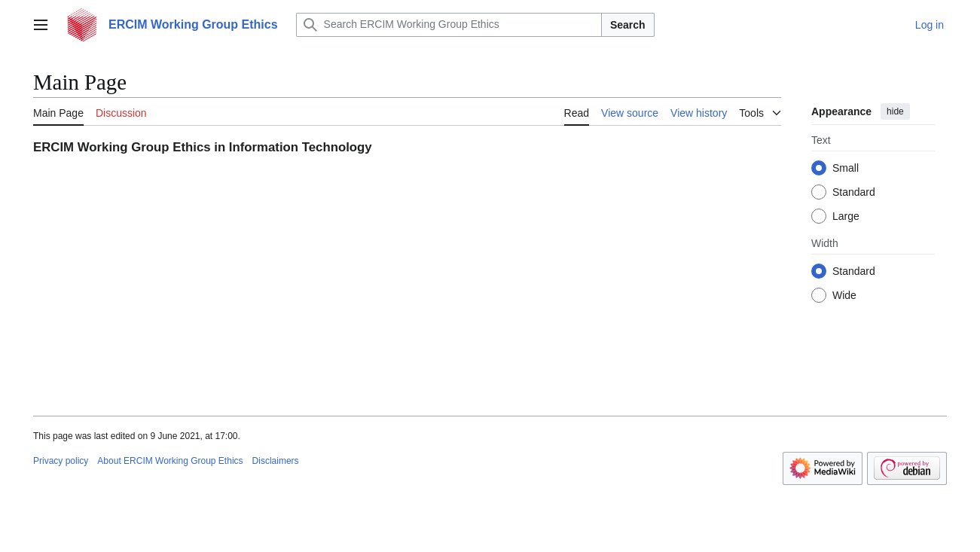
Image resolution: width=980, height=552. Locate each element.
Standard (854, 192)
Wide (844, 295)
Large (846, 216)
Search (628, 25)
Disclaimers (276, 461)
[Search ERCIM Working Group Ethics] (449, 25)
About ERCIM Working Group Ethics (170, 461)
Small (846, 168)
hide (895, 111)
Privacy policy (61, 461)
